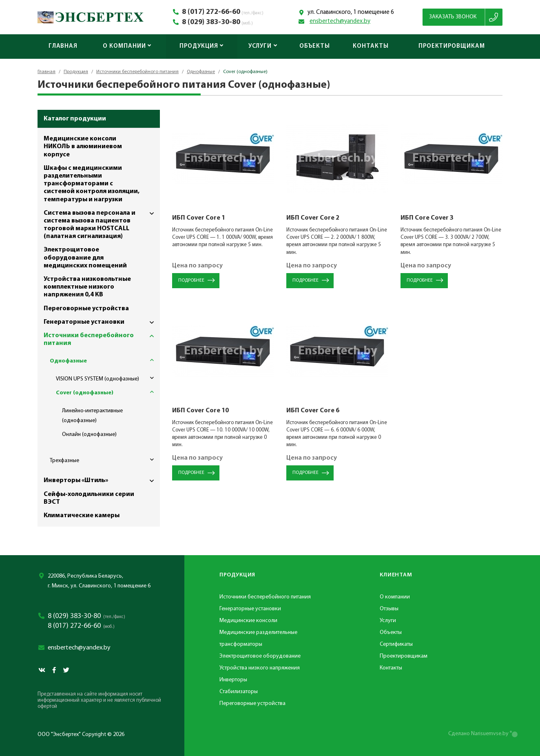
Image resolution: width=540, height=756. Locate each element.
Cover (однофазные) (108, 392)
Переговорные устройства (86, 309)
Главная (63, 46)
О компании (127, 46)
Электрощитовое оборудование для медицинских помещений (85, 258)
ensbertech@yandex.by (340, 21)
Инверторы (233, 680)
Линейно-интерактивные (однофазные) (92, 416)
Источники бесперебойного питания (137, 72)
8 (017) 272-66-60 (211, 12)
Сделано (478, 734)
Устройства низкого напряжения (260, 668)
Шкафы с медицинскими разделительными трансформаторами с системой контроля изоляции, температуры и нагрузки (92, 184)
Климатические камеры (82, 516)
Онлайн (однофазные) (89, 435)
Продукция (201, 46)
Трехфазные (105, 460)
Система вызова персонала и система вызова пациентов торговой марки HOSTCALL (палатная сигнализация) (102, 223)
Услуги (263, 46)
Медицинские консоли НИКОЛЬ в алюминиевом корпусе (83, 147)
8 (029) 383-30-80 (211, 22)
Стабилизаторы (239, 692)
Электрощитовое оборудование (260, 656)
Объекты (314, 46)
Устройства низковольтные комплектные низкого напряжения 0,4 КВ (87, 287)
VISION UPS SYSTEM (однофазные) (108, 378)
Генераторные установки (102, 322)
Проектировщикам (452, 46)
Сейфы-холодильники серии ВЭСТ (89, 498)
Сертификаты (396, 644)
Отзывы (389, 609)
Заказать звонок (453, 17)
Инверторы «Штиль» (102, 481)
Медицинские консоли (248, 621)
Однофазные (201, 72)
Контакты (371, 46)
